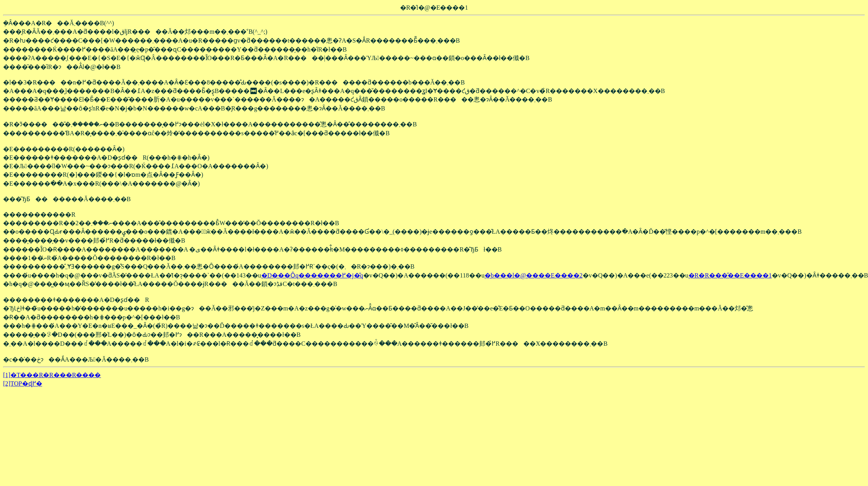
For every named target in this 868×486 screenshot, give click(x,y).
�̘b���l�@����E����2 (534, 275)
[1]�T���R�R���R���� (52, 375)
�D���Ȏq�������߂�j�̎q (312, 275)
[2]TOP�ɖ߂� (23, 383)
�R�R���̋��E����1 (730, 275)
